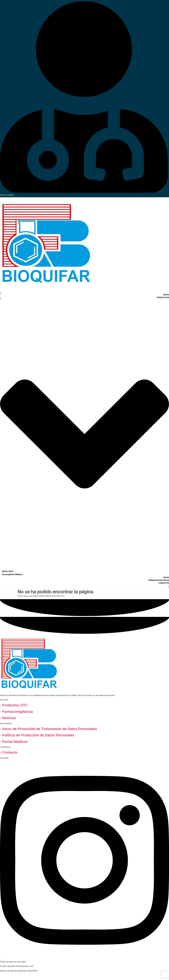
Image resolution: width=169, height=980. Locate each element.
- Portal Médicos (14, 742)
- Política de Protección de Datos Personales (37, 735)
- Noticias (8, 718)
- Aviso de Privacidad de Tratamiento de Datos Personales (48, 729)
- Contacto (9, 752)
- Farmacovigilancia (16, 712)
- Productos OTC (14, 705)
